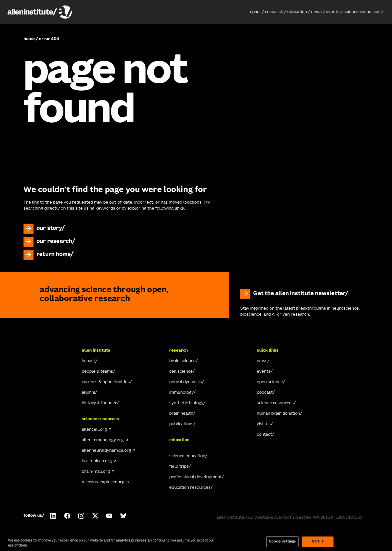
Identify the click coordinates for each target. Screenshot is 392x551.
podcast (265, 393)
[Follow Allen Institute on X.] (95, 516)
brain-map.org (96, 472)
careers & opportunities (106, 382)
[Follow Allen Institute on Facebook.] (67, 516)
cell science (181, 372)
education (297, 12)
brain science (182, 361)
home (29, 39)
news (316, 12)
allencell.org (94, 430)
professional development (195, 477)
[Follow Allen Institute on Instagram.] (81, 516)
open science (270, 382)
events (333, 12)
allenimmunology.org (103, 440)
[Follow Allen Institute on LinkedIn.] (53, 516)
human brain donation (278, 414)
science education (187, 456)
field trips (179, 467)
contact (264, 435)
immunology (181, 393)
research (274, 12)
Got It (318, 542)
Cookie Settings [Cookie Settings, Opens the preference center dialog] (282, 542)
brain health (181, 414)
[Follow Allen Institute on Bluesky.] (123, 516)
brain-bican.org (97, 461)
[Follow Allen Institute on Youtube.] (109, 516)
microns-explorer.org (103, 482)
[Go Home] (43, 351)
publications (181, 424)
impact (254, 12)
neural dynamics (186, 382)
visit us (264, 424)
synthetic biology (186, 403)
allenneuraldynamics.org (106, 451)
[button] (256, 12)
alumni (88, 393)
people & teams (97, 372)
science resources (362, 12)
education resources (190, 488)
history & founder (99, 403)
